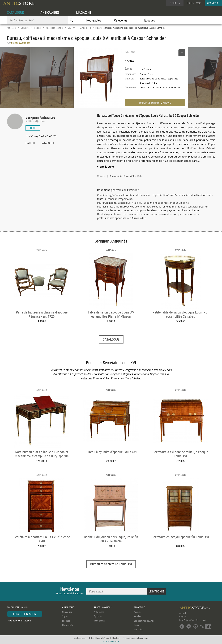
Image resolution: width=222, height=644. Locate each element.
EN (193, 3)
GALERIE (30, 143)
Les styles (138, 629)
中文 (198, 3)
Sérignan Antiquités (40, 117)
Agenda (137, 612)
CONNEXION (213, 3)
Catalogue (25, 28)
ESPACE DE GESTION (25, 614)
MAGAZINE (84, 12)
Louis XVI (72, 28)
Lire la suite (107, 167)
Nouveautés (94, 20)
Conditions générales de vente (136, 638)
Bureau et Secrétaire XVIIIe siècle (126, 176)
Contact (183, 617)
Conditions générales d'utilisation (105, 638)
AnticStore (12, 28)
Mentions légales (81, 638)
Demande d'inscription (20, 620)
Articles (137, 616)
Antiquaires (99, 612)
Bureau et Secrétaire (54, 28)
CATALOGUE (15, 12)
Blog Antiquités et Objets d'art (193, 620)
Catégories (67, 612)
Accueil (183, 613)
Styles (65, 616)
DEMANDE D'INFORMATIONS (155, 103)
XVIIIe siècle (86, 28)
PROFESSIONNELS (103, 607)
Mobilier (37, 28)
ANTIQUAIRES (50, 12)
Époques (66, 621)
